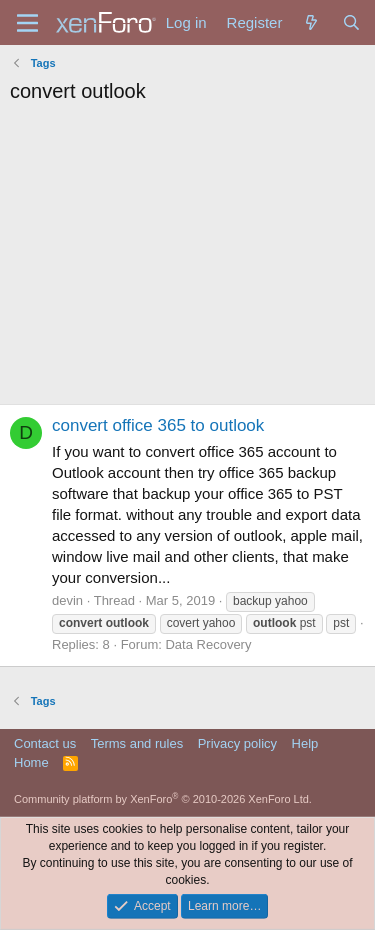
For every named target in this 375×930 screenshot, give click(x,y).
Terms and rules (137, 743)
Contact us (45, 743)
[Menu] (27, 23)
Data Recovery (208, 644)
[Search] (351, 22)
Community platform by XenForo (163, 799)
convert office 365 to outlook (158, 425)
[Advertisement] (187, 259)
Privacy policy (237, 743)
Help (305, 743)
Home (31, 762)
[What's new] (311, 22)
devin (67, 600)
